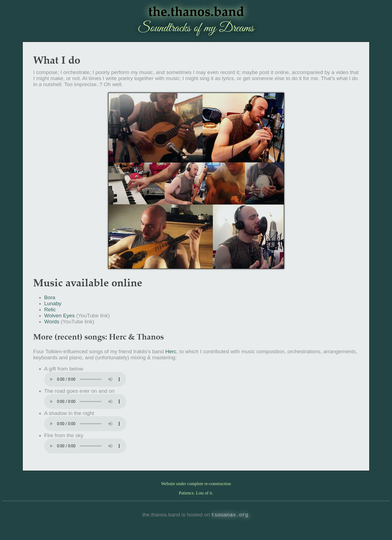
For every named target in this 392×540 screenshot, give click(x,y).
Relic (50, 309)
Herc (171, 351)
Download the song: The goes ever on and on (85, 402)
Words (52, 322)
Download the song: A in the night (85, 424)
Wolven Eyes (59, 316)
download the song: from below (85, 379)
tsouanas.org (230, 515)
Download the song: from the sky (85, 446)
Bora (50, 297)
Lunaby (53, 303)
